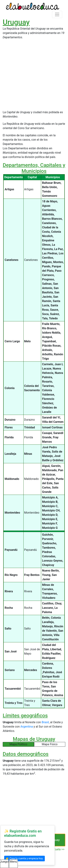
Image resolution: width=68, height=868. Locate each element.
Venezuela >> (56, 849)
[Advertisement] (34, 76)
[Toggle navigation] (57, 14)
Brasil (45, 722)
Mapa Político (18, 744)
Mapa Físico (50, 744)
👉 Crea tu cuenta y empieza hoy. (24, 858)
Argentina (27, 727)
